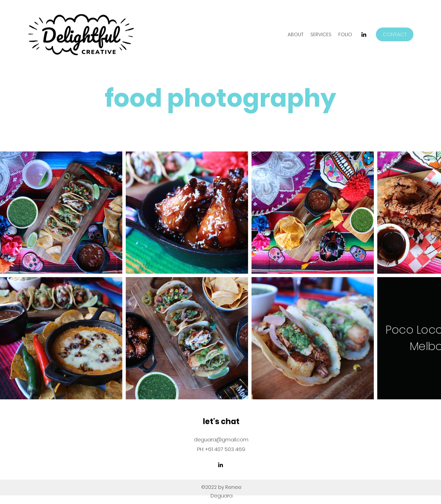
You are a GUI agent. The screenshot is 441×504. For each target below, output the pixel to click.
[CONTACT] (395, 34)
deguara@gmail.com (221, 439)
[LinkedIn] (364, 34)
